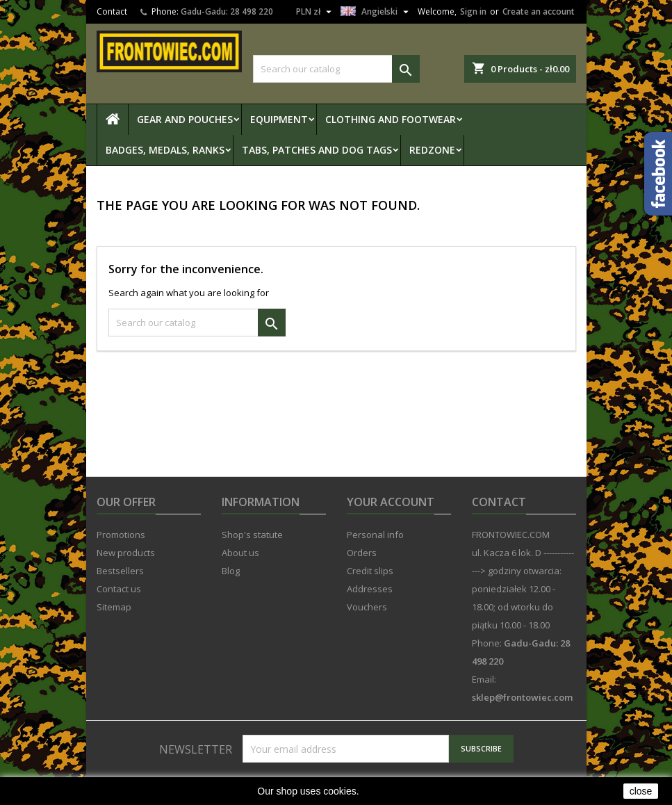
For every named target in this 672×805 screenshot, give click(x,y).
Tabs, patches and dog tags (317, 150)
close (641, 791)
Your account (391, 502)
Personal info (375, 535)
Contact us (119, 589)
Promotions (121, 535)
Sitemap (114, 607)
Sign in (473, 11)
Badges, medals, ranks (165, 150)
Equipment (279, 119)
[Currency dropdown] (315, 12)
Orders (362, 553)
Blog (231, 571)
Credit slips (370, 571)
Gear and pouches (185, 119)
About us (240, 553)
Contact (112, 11)
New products (126, 553)
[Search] (336, 69)
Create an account (539, 11)
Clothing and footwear (391, 119)
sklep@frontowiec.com (522, 697)
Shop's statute (252, 535)
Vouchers (367, 607)
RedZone (432, 150)
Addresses (370, 589)
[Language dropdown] (376, 12)
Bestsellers (120, 571)
